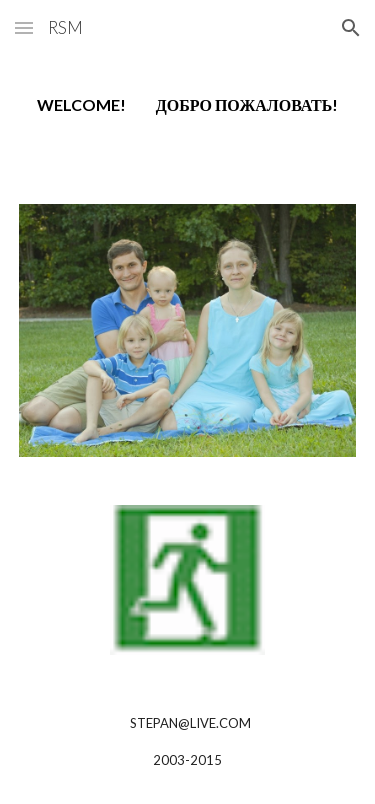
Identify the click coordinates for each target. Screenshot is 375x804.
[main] (188, 105)
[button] (24, 27)
